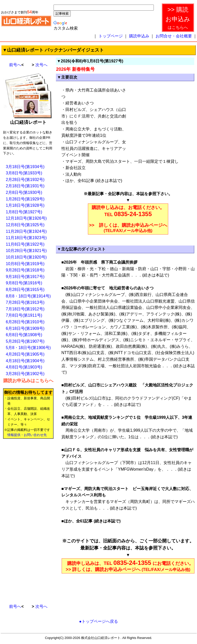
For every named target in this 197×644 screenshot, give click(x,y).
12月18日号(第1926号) (26, 218)
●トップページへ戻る (98, 621)
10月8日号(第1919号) (25, 264)
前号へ (15, 65)
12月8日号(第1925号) (25, 225)
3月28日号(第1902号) (25, 374)
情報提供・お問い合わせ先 (27, 435)
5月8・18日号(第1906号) (28, 348)
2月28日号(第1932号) (25, 180)
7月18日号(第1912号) (25, 309)
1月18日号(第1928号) (25, 205)
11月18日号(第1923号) (26, 238)
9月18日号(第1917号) (25, 277)
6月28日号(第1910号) (25, 322)
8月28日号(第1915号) (25, 290)
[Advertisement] (23, 519)
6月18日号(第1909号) (25, 328)
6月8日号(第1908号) (24, 335)
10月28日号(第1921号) (26, 251)
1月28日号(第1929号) (25, 199)
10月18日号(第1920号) (26, 257)
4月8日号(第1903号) (24, 367)
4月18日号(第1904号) (25, 361)
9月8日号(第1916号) (24, 283)
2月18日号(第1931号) (25, 186)
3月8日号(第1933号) (24, 173)
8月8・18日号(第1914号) (28, 296)
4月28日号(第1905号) (25, 354)
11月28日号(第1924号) (26, 231)
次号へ (41, 65)
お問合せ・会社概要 (174, 36)
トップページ (111, 36)
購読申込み (139, 36)
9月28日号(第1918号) (25, 270)
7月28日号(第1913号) (25, 302)
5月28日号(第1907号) (25, 341)
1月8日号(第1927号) (24, 212)
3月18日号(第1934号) (25, 167)
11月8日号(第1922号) (25, 244)
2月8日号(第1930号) (24, 192)
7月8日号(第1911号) (24, 315)
